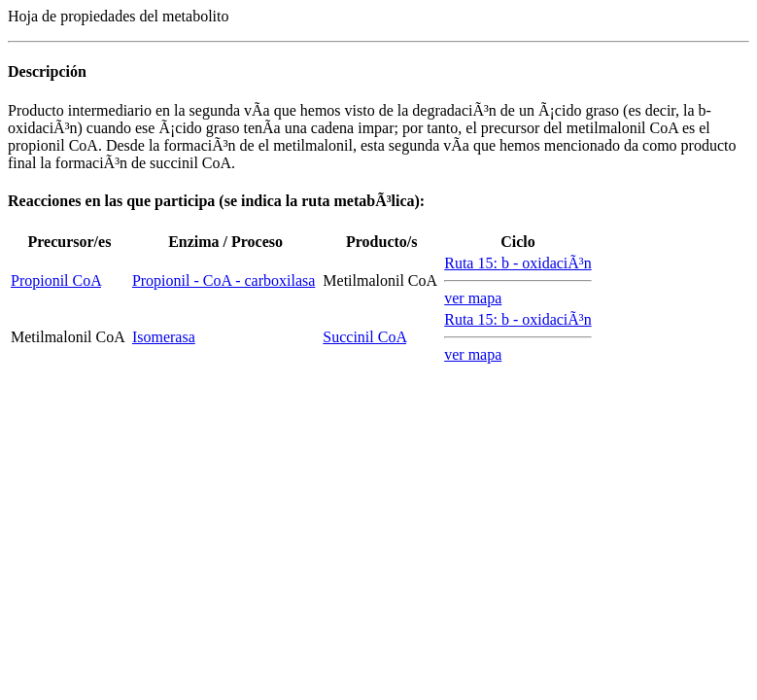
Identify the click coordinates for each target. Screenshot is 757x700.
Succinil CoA (364, 337)
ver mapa (473, 298)
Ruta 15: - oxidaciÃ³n (517, 263)
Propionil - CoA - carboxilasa (224, 280)
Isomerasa (164, 337)
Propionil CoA (56, 280)
